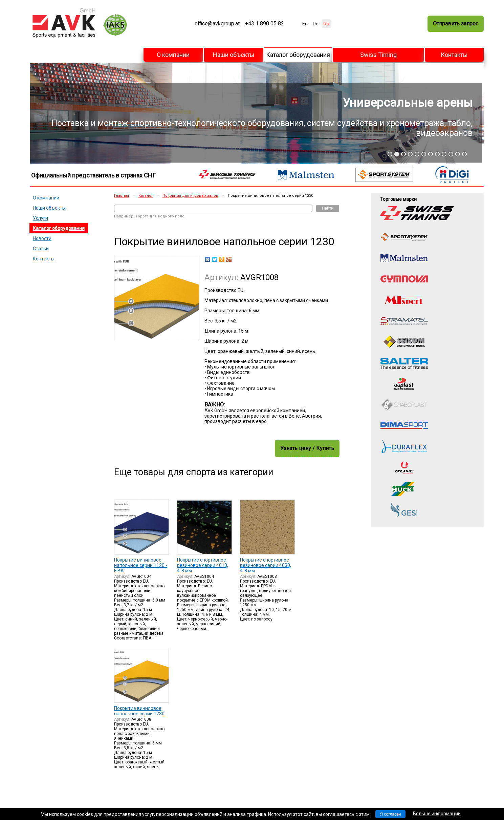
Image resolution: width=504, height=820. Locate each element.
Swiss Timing (378, 55)
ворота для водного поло (160, 216)
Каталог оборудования (298, 55)
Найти (328, 208)
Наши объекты (234, 55)
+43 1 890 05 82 (265, 24)
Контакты (454, 55)
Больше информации (437, 814)
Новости (42, 238)
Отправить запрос (456, 24)
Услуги (40, 218)
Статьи (41, 249)
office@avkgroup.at (217, 24)
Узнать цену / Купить (307, 448)
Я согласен (391, 814)
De (316, 24)
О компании (173, 55)
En (305, 24)
